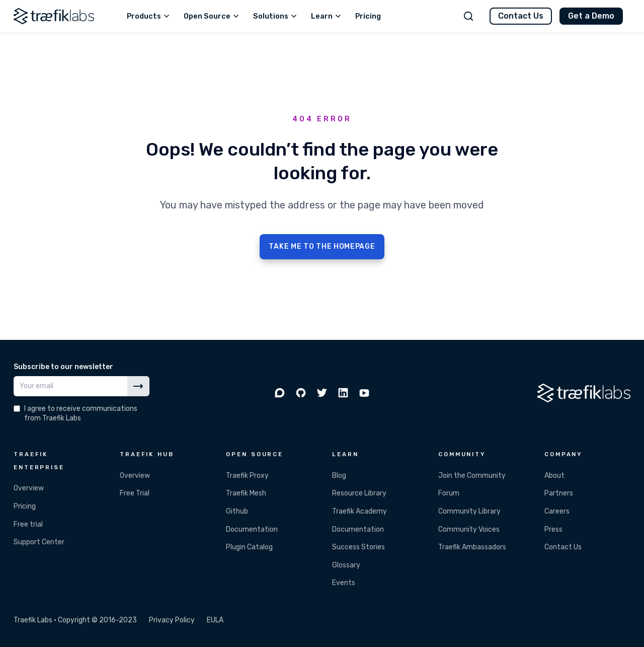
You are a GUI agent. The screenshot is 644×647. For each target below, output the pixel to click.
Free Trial (135, 493)
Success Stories (358, 547)
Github (237, 511)
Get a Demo (591, 16)
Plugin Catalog (249, 547)
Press (553, 529)
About (554, 476)
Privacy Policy (172, 620)
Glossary (346, 565)
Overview (29, 488)
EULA (215, 620)
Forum (449, 493)
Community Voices (469, 529)
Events (344, 583)
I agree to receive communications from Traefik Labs (81, 413)
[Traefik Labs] (54, 16)
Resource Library (359, 493)
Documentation (252, 529)
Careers (557, 511)
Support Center (39, 542)
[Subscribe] (138, 386)
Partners (559, 493)
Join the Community (472, 476)
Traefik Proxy (247, 476)
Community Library (469, 511)
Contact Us (521, 16)
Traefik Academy (359, 511)
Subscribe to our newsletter (63, 367)
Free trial (28, 524)
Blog (339, 476)
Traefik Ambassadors (472, 547)
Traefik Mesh (246, 493)
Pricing (25, 506)
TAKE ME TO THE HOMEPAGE (322, 246)
